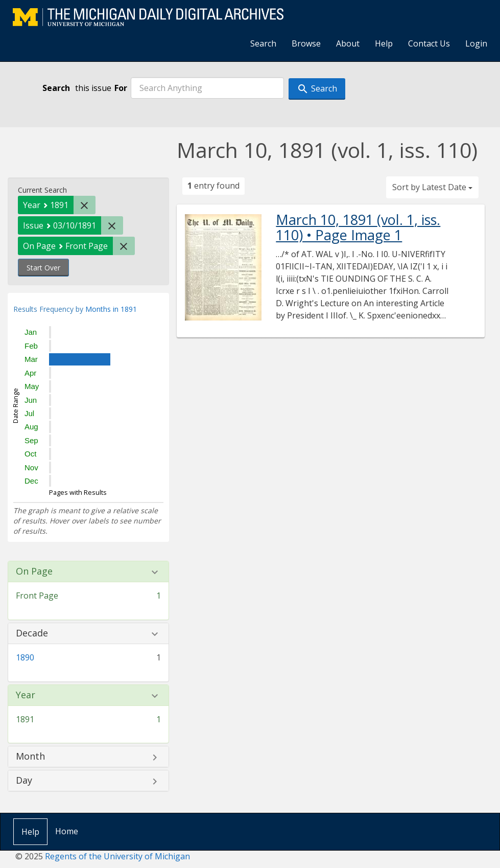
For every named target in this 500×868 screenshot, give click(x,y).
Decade (32, 633)
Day (24, 781)
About (348, 43)
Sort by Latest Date (432, 187)
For (121, 88)
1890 (25, 657)
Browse (306, 43)
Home (67, 831)
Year (26, 695)
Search (263, 43)
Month (30, 757)
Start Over (43, 268)
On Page (34, 572)
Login (476, 43)
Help (384, 43)
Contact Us (429, 43)
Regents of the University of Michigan (117, 856)
